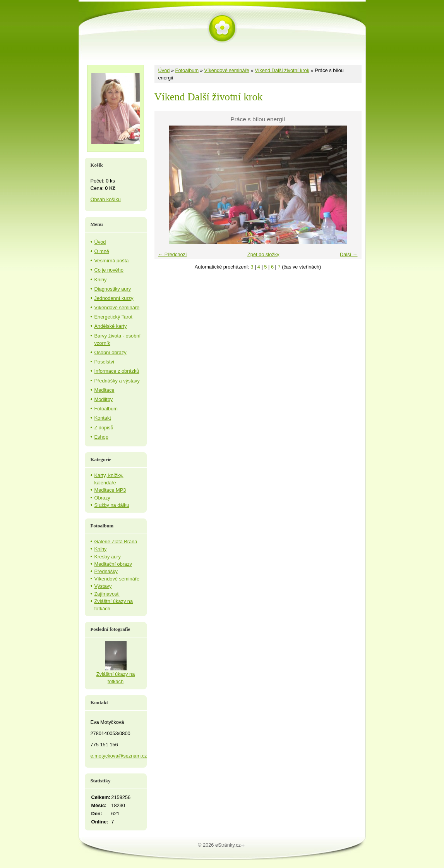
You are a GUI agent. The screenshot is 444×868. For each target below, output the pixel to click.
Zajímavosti (107, 594)
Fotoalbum (187, 70)
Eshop (101, 437)
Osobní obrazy (111, 352)
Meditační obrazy (113, 564)
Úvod (164, 70)
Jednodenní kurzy (114, 298)
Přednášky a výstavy (117, 381)
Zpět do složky (263, 254)
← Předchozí (173, 254)
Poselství (105, 362)
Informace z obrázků (117, 371)
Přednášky (106, 571)
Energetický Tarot (114, 317)
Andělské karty (111, 326)
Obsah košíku (106, 199)
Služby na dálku (112, 505)
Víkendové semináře (227, 70)
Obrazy (102, 498)
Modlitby (104, 399)
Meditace (105, 390)
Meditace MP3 (110, 490)
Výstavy (103, 586)
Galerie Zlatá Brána (116, 542)
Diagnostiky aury (113, 289)
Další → (349, 254)
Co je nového (109, 270)
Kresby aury (108, 557)
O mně (102, 251)
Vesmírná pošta (112, 261)
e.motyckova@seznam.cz (119, 756)
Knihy (101, 280)
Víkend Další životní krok (282, 70)
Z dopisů (104, 428)
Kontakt (103, 418)
